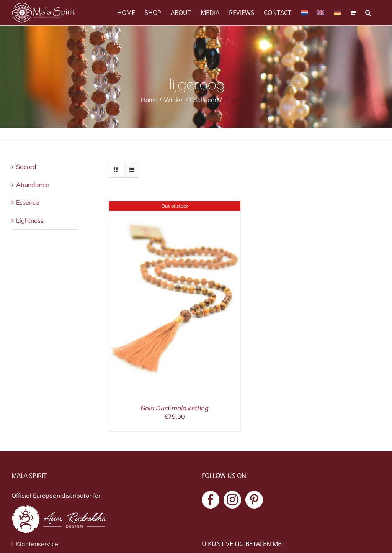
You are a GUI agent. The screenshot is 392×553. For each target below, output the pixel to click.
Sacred (26, 167)
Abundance (33, 185)
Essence (28, 202)
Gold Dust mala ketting (175, 408)
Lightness (30, 220)
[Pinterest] (254, 500)
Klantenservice (37, 544)
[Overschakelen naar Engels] (321, 12)
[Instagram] (232, 500)
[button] (368, 12)
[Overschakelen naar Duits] (337, 12)
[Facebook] (211, 500)
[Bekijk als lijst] (131, 170)
